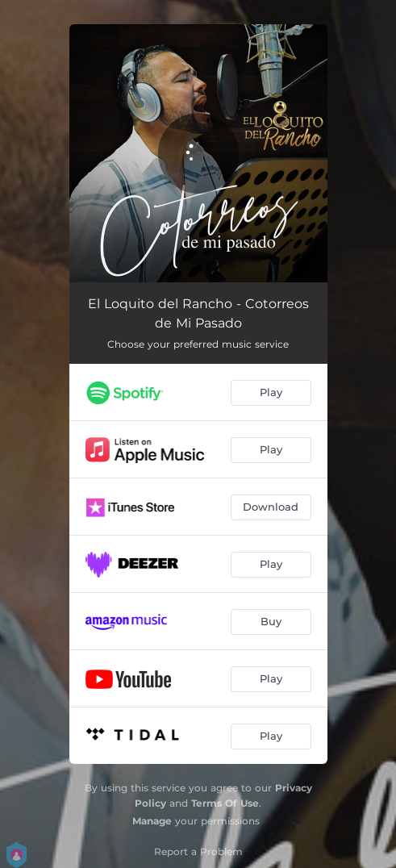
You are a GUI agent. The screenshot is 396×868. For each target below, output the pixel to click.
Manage (152, 821)
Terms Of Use (225, 803)
